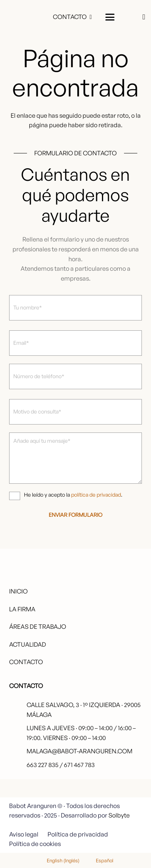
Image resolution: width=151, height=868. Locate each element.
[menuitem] (59, 860)
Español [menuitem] (105, 860)
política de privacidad (96, 495)
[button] (110, 17)
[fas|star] (122, 800)
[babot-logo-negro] (24, 17)
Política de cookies (35, 844)
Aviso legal (24, 834)
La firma (22, 609)
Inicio (18, 591)
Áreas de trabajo (38, 627)
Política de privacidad (78, 834)
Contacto (26, 662)
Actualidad (28, 644)
